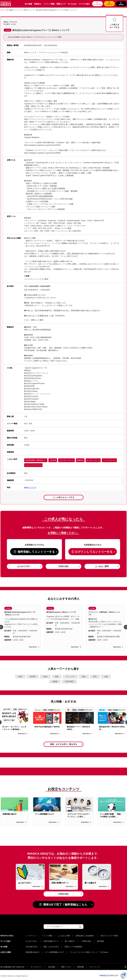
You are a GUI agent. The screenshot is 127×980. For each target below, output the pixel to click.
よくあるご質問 (102, 566)
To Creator (72, 4)
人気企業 (53, 460)
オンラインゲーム (93, 460)
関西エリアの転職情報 (73, 946)
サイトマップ (95, 965)
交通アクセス (66, 965)
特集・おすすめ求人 (51, 946)
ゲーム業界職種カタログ (55, 951)
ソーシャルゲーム (109, 460)
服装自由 (80, 460)
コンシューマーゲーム (33, 465)
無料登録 (121, 5)
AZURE (33, 677)
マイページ (109, 5)
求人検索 (28, 4)
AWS (20, 677)
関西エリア (61, 4)
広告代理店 (69, 682)
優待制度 (100, 941)
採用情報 (80, 965)
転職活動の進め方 (33, 951)
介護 (106, 677)
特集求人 (38, 4)
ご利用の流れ (63, 566)
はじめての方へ (24, 566)
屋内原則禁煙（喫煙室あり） (36, 460)
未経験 (55, 682)
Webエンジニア (30, 487)
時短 (57, 677)
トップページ (31, 936)
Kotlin (45, 677)
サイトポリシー (36, 965)
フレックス (70, 677)
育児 (95, 677)
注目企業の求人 (32, 946)
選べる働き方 (70, 941)
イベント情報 (49, 4)
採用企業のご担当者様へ (85, 936)
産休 (84, 677)
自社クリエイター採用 (109, 936)
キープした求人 (98, 5)
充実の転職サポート (51, 941)
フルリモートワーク (66, 460)
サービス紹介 (84, 4)
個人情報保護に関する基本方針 (13, 965)
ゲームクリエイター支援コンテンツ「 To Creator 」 (90, 951)
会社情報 (52, 965)
